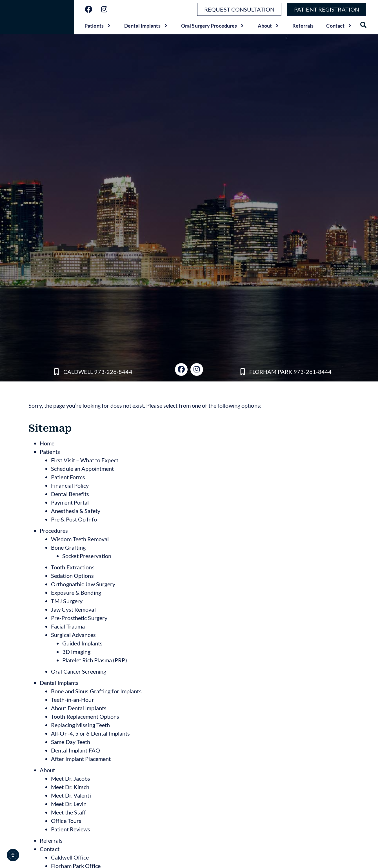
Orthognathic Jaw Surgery (83, 584)
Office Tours (66, 821)
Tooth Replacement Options (85, 716)
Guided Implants (83, 643)
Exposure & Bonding (76, 592)
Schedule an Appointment (82, 469)
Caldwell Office (70, 857)
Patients (98, 26)
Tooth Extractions (73, 567)
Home (47, 443)
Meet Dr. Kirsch (70, 787)
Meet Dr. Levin (69, 804)
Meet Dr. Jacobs (71, 778)
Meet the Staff (68, 812)
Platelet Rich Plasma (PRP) (95, 660)
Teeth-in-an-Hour (73, 700)
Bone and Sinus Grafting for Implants (96, 691)
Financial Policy (70, 485)
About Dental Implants (79, 708)
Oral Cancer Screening (79, 671)
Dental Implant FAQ (75, 750)
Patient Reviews (71, 829)
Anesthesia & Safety (76, 511)
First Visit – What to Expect (85, 460)
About (269, 26)
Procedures (54, 530)
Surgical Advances (73, 635)
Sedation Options (72, 576)
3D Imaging (76, 652)
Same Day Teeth (71, 742)
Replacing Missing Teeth (80, 725)
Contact (339, 26)
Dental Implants (146, 26)
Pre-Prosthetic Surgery (79, 618)
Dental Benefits (70, 494)
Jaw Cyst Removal (73, 609)
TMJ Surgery (67, 601)
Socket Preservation (87, 556)
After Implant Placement (81, 759)
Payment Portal (70, 502)
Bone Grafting (68, 547)
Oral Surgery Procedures (213, 26)
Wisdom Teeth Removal (80, 539)
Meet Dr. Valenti (71, 795)
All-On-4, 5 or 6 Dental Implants (90, 733)
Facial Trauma (68, 626)
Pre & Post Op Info (74, 519)
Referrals (303, 26)
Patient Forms (68, 477)
